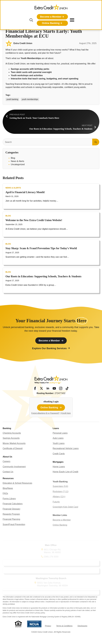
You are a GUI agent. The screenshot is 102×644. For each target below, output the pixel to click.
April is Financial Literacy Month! (25, 201)
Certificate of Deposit (13, 454)
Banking (7, 434)
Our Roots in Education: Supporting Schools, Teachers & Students (43, 285)
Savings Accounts (11, 444)
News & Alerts (18, 161)
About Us (7, 463)
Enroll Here (66, 413)
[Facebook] (35, 388)
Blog (13, 158)
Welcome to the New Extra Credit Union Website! (34, 229)
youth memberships (30, 99)
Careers (6, 467)
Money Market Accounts (14, 449)
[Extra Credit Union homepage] (51, 8)
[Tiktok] (67, 388)
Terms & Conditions (64, 626)
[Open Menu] (72, 20)
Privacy (48, 626)
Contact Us (8, 478)
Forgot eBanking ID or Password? (45, 413)
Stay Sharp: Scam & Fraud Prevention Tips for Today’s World (41, 257)
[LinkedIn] (48, 388)
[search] (96, 142)
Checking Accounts (12, 439)
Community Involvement (14, 472)
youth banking (12, 99)
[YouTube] (54, 388)
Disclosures (82, 626)
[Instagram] (61, 388)
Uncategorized (18, 164)
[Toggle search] (31, 20)
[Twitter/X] (41, 388)
